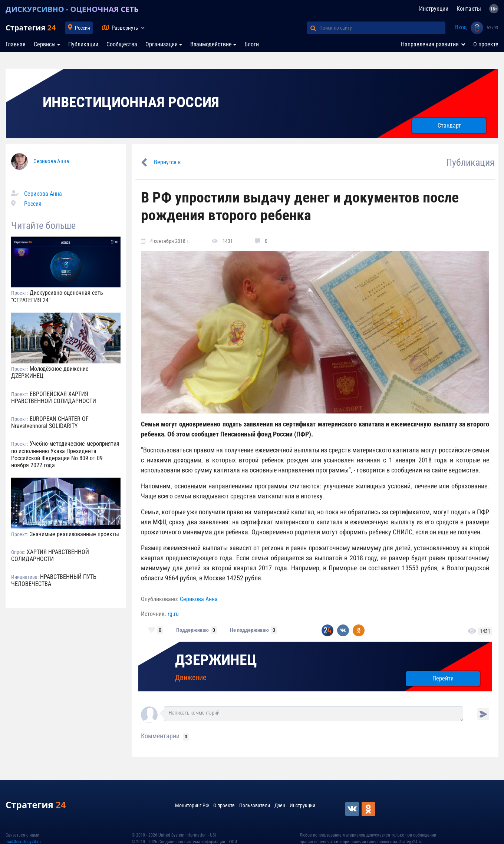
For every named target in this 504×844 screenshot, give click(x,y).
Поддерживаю (192, 630)
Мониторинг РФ (192, 805)
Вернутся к (167, 162)
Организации (162, 44)
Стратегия (31, 28)
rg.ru (173, 614)
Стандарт (449, 126)
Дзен (280, 805)
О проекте (486, 44)
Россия (83, 28)
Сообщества (122, 44)
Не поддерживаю (249, 630)
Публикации (83, 44)
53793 (493, 28)
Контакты (469, 9)
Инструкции (434, 9)
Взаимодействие (211, 44)
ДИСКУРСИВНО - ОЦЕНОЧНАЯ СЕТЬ (72, 9)
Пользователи (255, 805)
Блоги (252, 44)
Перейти (443, 678)
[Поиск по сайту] (382, 28)
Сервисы (45, 44)
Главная (16, 44)
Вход (461, 27)
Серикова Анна (51, 161)
